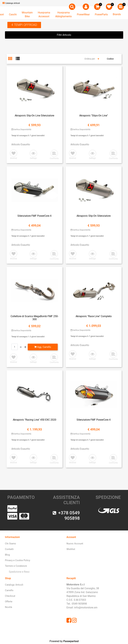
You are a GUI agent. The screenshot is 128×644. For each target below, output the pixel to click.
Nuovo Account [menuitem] (75, 544)
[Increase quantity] (25, 347)
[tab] (12, 59)
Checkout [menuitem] (10, 596)
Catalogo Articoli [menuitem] (14, 585)
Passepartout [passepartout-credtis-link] (71, 641)
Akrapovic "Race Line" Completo (94, 316)
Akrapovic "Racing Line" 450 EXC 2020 (35, 420)
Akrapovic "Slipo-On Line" (94, 116)
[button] (33, 155)
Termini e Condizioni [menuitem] (16, 566)
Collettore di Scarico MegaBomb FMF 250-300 (34, 318)
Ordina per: (90, 59)
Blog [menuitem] (7, 555)
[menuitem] (19, 572)
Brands (117, 14)
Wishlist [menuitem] (71, 549)
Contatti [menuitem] (9, 549)
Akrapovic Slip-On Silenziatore (94, 216)
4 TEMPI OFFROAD (24, 25)
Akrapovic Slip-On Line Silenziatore (34, 116)
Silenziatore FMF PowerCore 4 (34, 216)
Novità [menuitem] (8, 607)
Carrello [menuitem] (9, 590)
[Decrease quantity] (21, 347)
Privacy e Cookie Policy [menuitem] (18, 560)
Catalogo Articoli (11, 3)
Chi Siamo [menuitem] (10, 544)
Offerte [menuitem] (9, 602)
